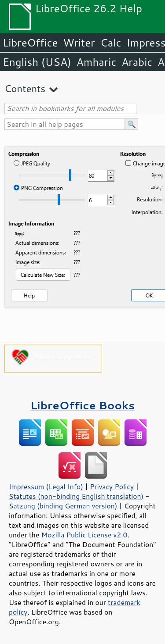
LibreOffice (30, 43)
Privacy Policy (112, 487)
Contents (25, 88)
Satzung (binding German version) (63, 506)
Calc (111, 43)
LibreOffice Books (83, 405)
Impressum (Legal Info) (46, 487)
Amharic (96, 62)
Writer (79, 43)
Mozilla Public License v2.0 (84, 535)
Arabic (137, 62)
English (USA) (37, 62)
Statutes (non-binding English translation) (76, 496)
